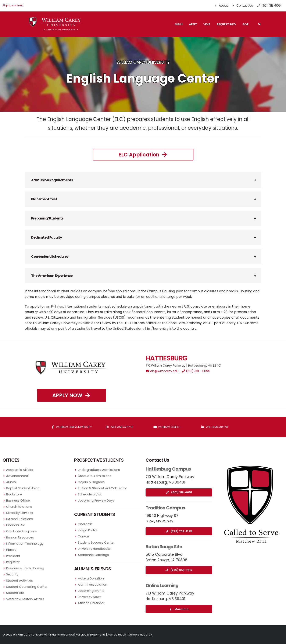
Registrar (13, 562)
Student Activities (19, 581)
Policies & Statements (91, 635)
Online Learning (162, 586)
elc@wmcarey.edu (162, 371)
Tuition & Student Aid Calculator (102, 488)
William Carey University (143, 62)
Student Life (15, 593)
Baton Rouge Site (164, 547)
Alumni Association (92, 585)
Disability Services (20, 513)
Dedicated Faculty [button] (47, 237)
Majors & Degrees (91, 482)
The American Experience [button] (52, 276)
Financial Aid (16, 525)
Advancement (17, 476)
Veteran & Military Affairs (25, 599)
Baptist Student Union (23, 488)
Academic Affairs (20, 470)
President (13, 556)
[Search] (260, 24)
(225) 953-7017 (179, 570)
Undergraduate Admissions (99, 470)
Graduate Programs (22, 531)
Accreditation (117, 635)
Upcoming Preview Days (96, 501)
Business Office (18, 501)
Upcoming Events (91, 591)
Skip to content (13, 5)
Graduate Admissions (94, 476)
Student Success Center (96, 543)
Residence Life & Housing (25, 568)
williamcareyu (119, 427)
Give (245, 24)
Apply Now (72, 395)
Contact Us (242, 6)
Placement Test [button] (44, 199)
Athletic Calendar (91, 603)
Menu (179, 24)
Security (12, 574)
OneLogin (85, 524)
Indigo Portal (87, 530)
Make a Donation (91, 578)
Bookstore (14, 494)
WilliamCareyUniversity (71, 427)
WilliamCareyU (167, 427)
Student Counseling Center (27, 587)
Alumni (11, 482)
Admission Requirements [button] (52, 180)
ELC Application (143, 155)
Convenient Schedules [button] (50, 257)
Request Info (226, 24)
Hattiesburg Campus (168, 469)
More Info (179, 609)
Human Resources (20, 537)
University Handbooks (94, 549)
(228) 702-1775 (179, 531)
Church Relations (19, 507)
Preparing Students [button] (47, 218)
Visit (207, 24)
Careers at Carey (140, 635)
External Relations (19, 519)
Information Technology (25, 544)
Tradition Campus (165, 508)
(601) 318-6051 (179, 492)
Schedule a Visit (90, 494)
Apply (193, 24)
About (221, 6)
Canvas (84, 536)
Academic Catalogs (93, 555)
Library (11, 550)
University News (90, 597)
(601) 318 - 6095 (196, 371)
